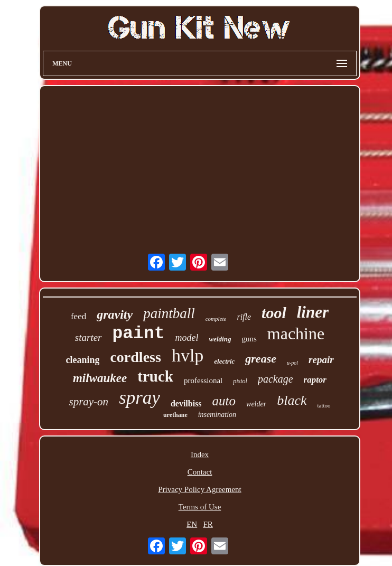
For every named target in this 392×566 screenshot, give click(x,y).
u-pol (292, 363)
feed (78, 316)
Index (200, 454)
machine (296, 333)
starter (88, 337)
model (187, 338)
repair (321, 360)
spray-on (88, 402)
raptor (315, 380)
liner (313, 312)
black (292, 400)
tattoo (324, 405)
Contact (200, 472)
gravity (115, 314)
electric (224, 361)
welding (220, 339)
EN (192, 524)
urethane (175, 415)
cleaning (82, 360)
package (276, 379)
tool (274, 313)
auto (224, 401)
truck (155, 376)
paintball (169, 313)
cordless (135, 357)
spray (139, 398)
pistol (240, 381)
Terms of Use (200, 507)
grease (261, 359)
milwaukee (100, 378)
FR (208, 524)
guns (249, 339)
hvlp (188, 355)
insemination (217, 415)
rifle (244, 317)
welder (256, 404)
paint (139, 334)
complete (216, 319)
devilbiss (186, 403)
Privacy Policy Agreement (199, 489)
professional (203, 381)
